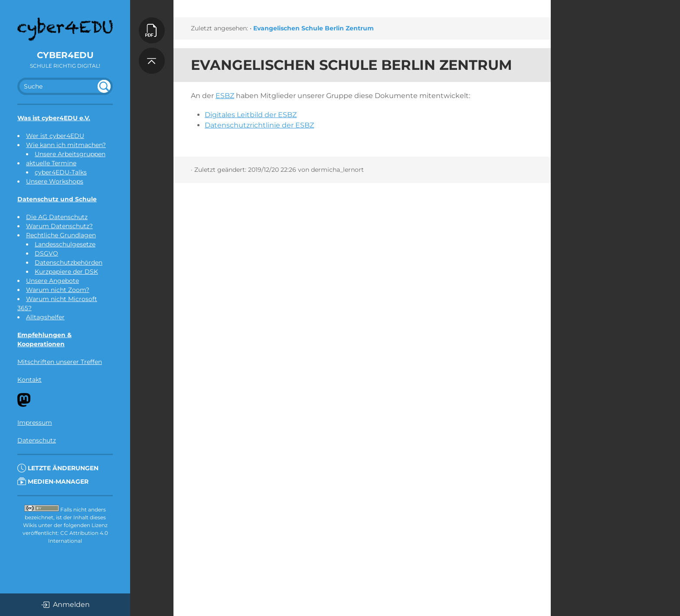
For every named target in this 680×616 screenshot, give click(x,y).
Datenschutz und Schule (57, 199)
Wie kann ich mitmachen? (66, 145)
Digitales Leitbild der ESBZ (251, 115)
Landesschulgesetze (65, 244)
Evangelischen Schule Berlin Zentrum (314, 28)
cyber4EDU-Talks (61, 172)
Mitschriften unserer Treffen (60, 362)
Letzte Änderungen (58, 468)
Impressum (35, 423)
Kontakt (29, 380)
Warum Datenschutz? (59, 226)
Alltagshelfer (45, 317)
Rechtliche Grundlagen (61, 235)
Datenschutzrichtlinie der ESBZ (259, 125)
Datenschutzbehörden (69, 262)
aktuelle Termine (51, 163)
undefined (104, 86)
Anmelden (65, 605)
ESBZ (225, 96)
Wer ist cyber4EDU (55, 136)
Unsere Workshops (55, 181)
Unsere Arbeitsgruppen (70, 154)
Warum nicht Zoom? (58, 290)
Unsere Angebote (52, 281)
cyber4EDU (65, 55)
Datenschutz (37, 440)
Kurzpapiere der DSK (66, 272)
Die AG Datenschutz (57, 217)
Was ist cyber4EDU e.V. (54, 118)
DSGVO (46, 253)
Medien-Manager (53, 482)
